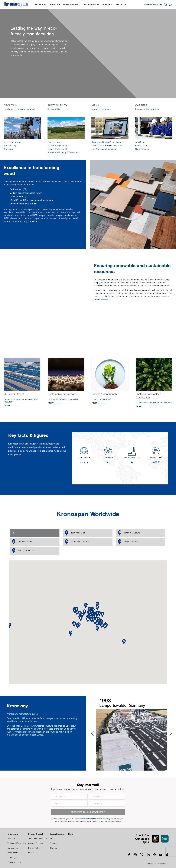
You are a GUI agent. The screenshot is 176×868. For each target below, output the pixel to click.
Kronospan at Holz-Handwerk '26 (107, 146)
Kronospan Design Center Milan (106, 142)
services (55, 4)
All (13, 533)
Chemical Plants (22, 542)
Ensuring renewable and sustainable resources (21, 400)
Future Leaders (142, 146)
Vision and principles (13, 142)
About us (11, 838)
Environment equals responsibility (64, 399)
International (151, 4)
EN (161, 4)
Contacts (53, 843)
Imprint (31, 853)
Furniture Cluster (15, 862)
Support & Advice (58, 834)
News (71, 834)
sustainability (71, 4)
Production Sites (75, 533)
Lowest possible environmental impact (154, 403)
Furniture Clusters (129, 533)
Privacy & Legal (35, 834)
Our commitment (56, 142)
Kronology (8, 149)
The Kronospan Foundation (104, 149)
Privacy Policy (34, 848)
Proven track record (101, 399)
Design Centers (128, 542)
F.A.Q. (52, 838)
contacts (120, 4)
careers (107, 4)
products (41, 4)
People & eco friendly (58, 149)
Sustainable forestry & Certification (64, 152)
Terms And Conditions (38, 838)
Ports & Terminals (23, 551)
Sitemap (53, 848)
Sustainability (54, 109)
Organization (13, 834)
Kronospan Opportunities (147, 109)
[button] (91, 620)
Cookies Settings (35, 843)
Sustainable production (58, 146)
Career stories (142, 149)
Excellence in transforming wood (19, 109)
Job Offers (140, 142)
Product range (10, 146)
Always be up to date (101, 109)
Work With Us (13, 853)
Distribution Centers (77, 542)
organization (91, 4)
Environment (13, 848)
